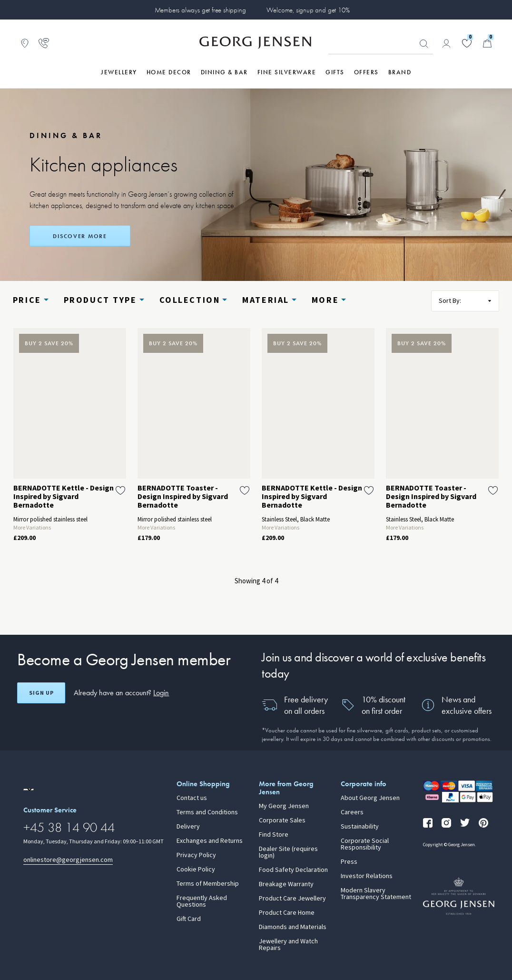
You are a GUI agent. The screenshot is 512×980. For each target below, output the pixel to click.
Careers (352, 812)
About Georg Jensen (370, 798)
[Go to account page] (446, 43)
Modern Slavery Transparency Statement (376, 894)
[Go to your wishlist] (467, 43)
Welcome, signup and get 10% (308, 10)
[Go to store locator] (25, 43)
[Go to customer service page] (44, 43)
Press (349, 862)
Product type (100, 300)
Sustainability (360, 827)
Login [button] (161, 693)
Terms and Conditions (207, 812)
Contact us (192, 798)
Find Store (274, 835)
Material (266, 300)
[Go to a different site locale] (29, 790)
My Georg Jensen (284, 806)
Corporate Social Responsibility (365, 844)
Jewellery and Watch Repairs (288, 945)
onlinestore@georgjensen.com (68, 860)
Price (27, 300)
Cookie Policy (196, 870)
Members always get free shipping (200, 10)
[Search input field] (381, 44)
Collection (190, 300)
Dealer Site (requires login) (288, 852)
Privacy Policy (196, 855)
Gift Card (189, 919)
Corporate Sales (282, 820)
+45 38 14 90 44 (69, 827)
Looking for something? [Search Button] (424, 44)
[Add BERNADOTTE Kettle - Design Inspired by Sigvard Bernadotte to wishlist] (120, 490)
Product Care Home (287, 913)
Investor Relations (367, 876)
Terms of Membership (208, 884)
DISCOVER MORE (80, 236)
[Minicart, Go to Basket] (487, 43)
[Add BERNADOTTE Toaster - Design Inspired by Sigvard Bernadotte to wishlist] (245, 490)
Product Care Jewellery (292, 899)
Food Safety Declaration (293, 870)
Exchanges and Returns (210, 841)
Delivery (188, 827)
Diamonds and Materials (293, 927)
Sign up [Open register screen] (41, 693)
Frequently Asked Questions (202, 901)
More (325, 300)
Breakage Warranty (286, 884)
